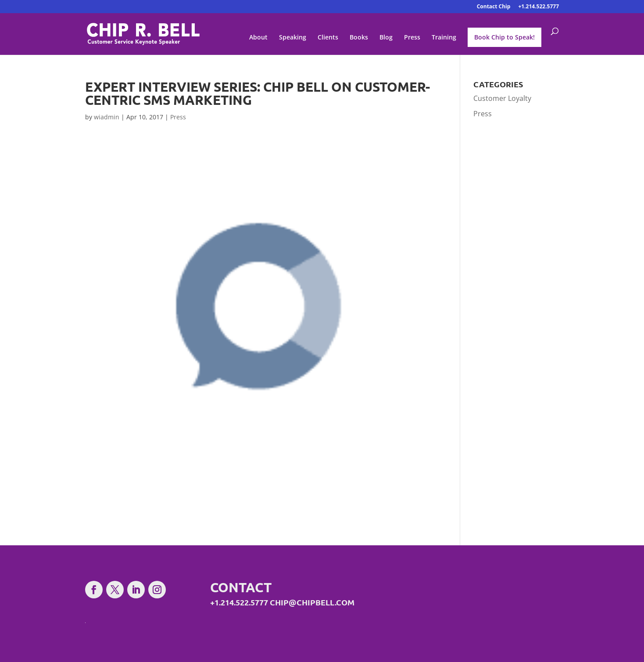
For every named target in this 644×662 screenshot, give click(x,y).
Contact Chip (494, 7)
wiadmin (107, 117)
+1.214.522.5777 (538, 7)
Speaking (293, 38)
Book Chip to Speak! (504, 37)
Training (444, 38)
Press (412, 38)
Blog (386, 38)
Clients (328, 38)
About (258, 38)
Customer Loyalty (502, 98)
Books (359, 38)
